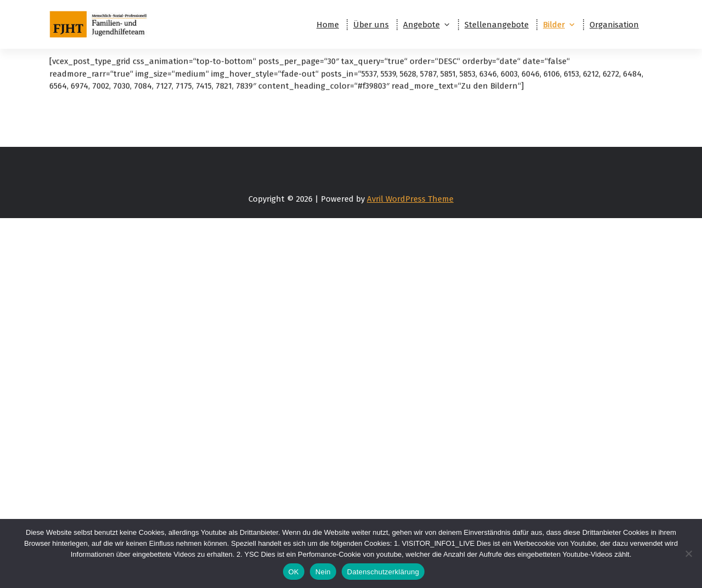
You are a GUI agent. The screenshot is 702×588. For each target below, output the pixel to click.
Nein (323, 572)
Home (328, 25)
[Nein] (688, 553)
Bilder (554, 25)
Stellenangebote (497, 25)
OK (294, 572)
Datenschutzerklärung (383, 572)
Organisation (614, 25)
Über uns (371, 25)
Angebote (421, 25)
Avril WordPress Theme (410, 199)
